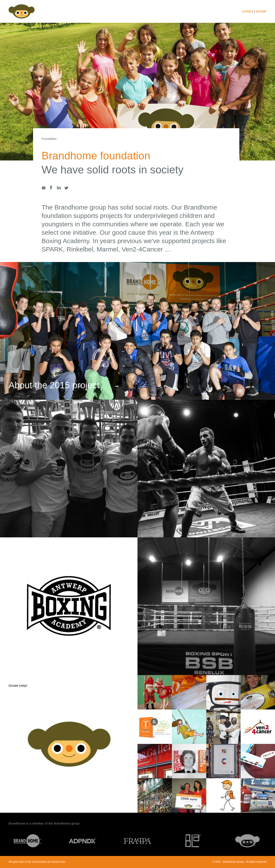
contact (247, 11)
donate (261, 11)
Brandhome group (67, 823)
